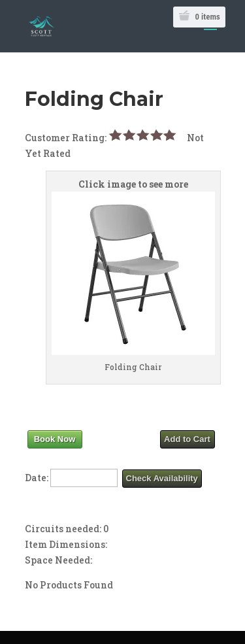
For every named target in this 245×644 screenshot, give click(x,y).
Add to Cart (187, 439)
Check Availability (162, 478)
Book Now (55, 439)
